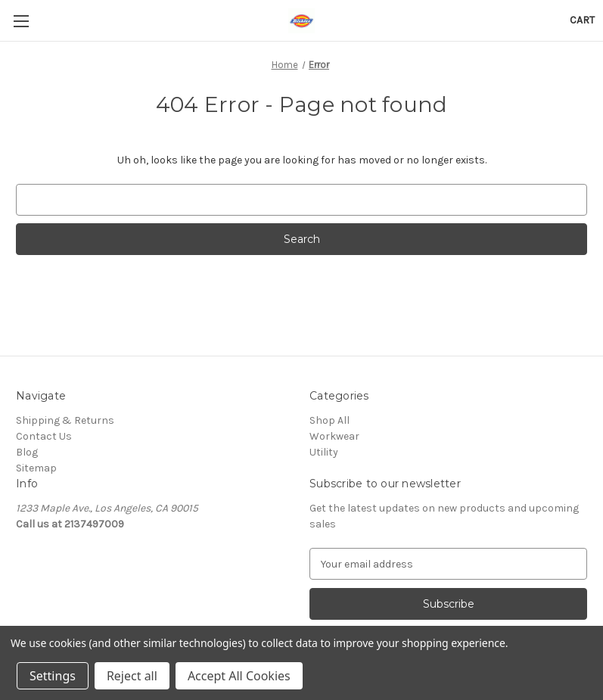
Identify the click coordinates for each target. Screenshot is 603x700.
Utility (324, 452)
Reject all (132, 676)
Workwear (334, 436)
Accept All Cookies (239, 676)
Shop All (329, 420)
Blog (27, 452)
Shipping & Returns (65, 420)
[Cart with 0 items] (582, 20)
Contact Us (44, 436)
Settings (53, 676)
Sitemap (36, 468)
